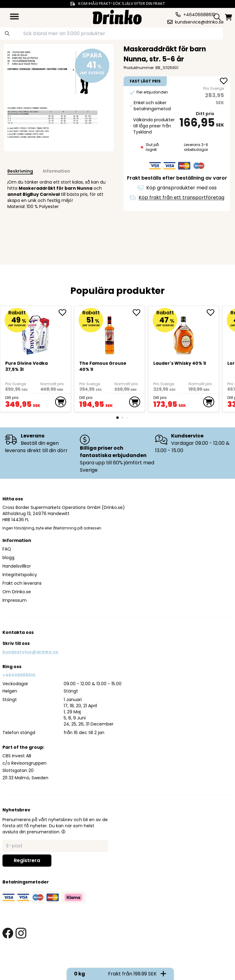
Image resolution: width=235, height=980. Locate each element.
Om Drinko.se (17, 592)
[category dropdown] (14, 16)
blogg (8, 558)
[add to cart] (61, 402)
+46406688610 (19, 675)
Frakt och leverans (22, 583)
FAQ (7, 549)
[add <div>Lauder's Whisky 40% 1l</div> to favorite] (213, 313)
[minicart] (229, 17)
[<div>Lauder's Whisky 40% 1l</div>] (184, 333)
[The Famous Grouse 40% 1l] (110, 333)
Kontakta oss (18, 632)
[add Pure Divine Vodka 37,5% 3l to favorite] (65, 313)
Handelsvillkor (17, 566)
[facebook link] (8, 933)
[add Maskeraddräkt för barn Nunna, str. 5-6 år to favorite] (224, 82)
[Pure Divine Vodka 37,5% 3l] (36, 333)
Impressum (15, 600)
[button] (63, 832)
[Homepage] (117, 16)
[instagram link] (21, 933)
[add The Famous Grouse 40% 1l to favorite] (139, 313)
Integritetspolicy (20, 575)
